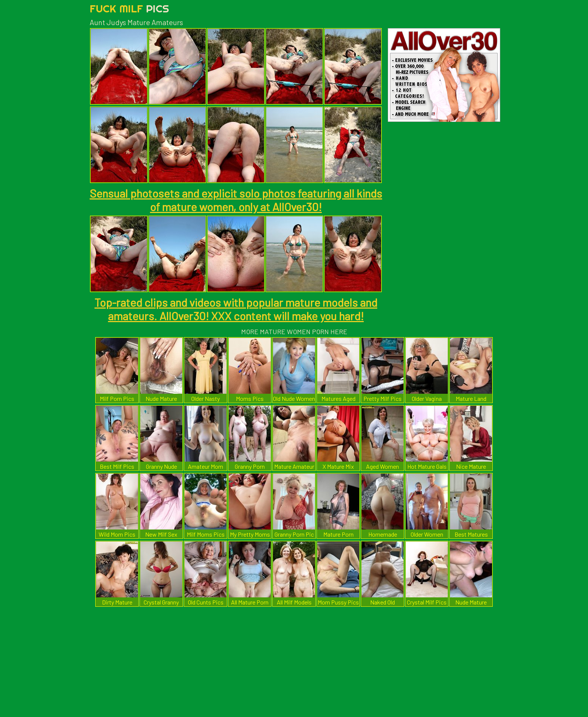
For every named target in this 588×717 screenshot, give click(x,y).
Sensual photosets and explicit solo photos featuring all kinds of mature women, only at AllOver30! (236, 200)
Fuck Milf (129, 8)
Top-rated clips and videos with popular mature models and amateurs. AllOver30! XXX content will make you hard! (236, 309)
